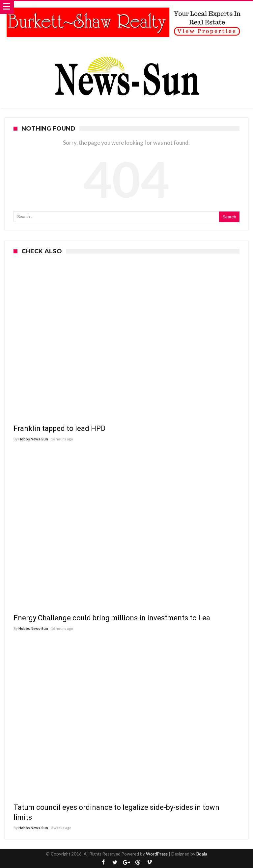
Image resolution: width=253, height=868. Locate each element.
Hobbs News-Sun (33, 439)
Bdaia (202, 854)
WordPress (157, 854)
